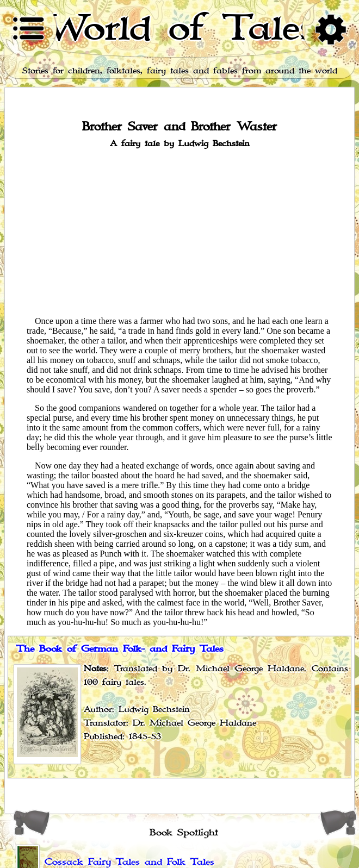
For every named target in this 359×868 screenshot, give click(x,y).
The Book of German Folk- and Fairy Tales (120, 649)
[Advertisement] (179, 232)
